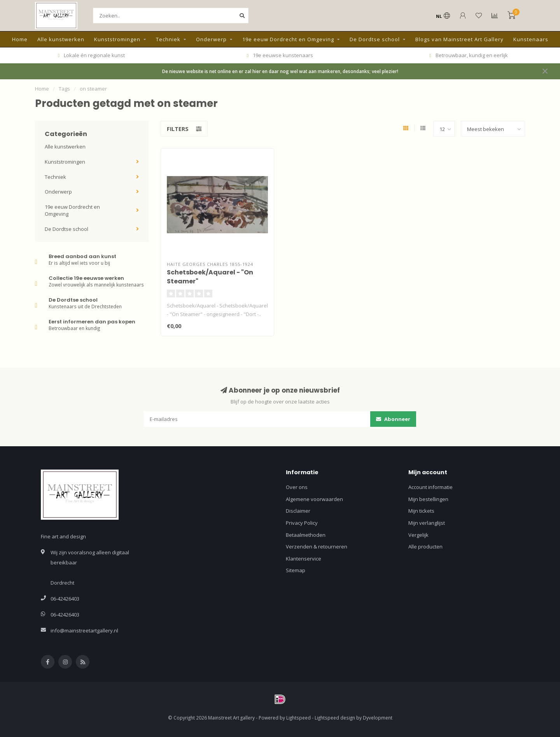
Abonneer (393, 419)
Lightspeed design (335, 718)
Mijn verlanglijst (427, 523)
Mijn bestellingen (428, 499)
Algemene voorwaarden (314, 499)
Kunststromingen (117, 39)
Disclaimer (298, 511)
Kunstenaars (531, 39)
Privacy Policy (302, 523)
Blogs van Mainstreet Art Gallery (459, 39)
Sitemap (296, 570)
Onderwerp (211, 39)
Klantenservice (304, 559)
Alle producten (425, 547)
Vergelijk (418, 535)
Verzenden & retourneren (317, 547)
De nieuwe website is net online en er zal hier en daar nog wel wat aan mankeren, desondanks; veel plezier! (280, 71)
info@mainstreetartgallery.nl (84, 630)
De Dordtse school (375, 39)
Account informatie (430, 487)
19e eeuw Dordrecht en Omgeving (288, 39)
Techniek (168, 39)
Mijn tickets (421, 511)
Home (20, 39)
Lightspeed (298, 718)
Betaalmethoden (306, 535)
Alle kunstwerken (61, 39)
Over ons (297, 487)
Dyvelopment (378, 718)
